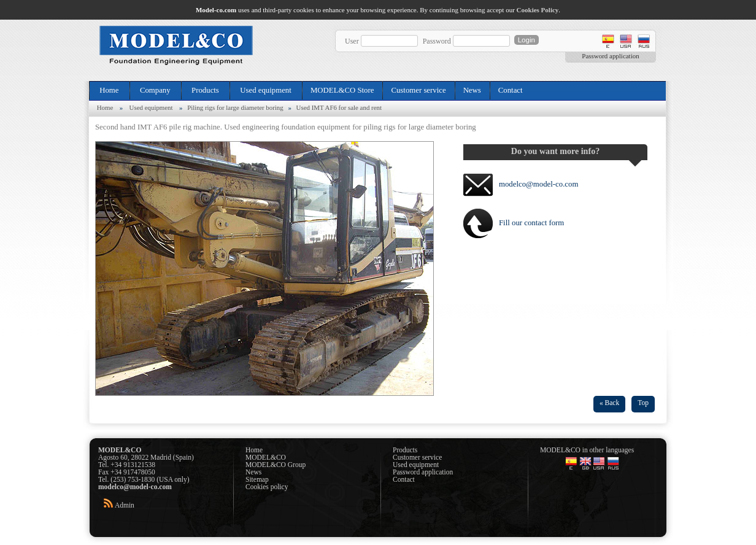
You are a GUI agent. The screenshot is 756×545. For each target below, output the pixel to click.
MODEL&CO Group (276, 465)
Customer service (418, 90)
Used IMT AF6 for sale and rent (339, 107)
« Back (609, 403)
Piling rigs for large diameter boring (235, 107)
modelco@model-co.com (538, 184)
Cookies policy (267, 487)
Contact (511, 90)
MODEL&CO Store (342, 90)
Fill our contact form (531, 223)
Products (205, 90)
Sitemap (257, 479)
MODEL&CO (266, 457)
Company (155, 90)
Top (643, 403)
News (472, 90)
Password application (610, 56)
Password (437, 41)
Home (109, 90)
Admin (125, 505)
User (352, 41)
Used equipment (266, 90)
